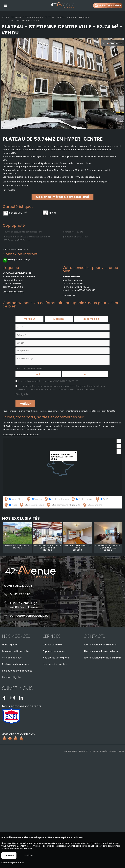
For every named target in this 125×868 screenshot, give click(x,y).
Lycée (11, 505)
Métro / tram (14, 499)
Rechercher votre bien (108, 6)
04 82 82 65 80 (15, 287)
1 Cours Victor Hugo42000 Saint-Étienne (24, 605)
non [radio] (85, 374)
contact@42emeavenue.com (31, 616)
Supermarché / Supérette (63, 505)
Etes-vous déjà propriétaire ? (30, 368)
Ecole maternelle (56, 499)
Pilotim (122, 751)
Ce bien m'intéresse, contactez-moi (63, 197)
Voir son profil (69, 295)
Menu (5, 5)
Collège (103, 499)
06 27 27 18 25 (82, 287)
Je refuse (28, 855)
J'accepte (9, 856)
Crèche (34, 499)
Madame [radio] (59, 319)
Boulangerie (92, 505)
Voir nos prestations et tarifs (15, 249)
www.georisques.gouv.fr (15, 185)
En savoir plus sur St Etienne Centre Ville (21, 434)
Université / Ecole (32, 505)
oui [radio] (38, 374)
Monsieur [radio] (29, 319)
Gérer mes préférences (13, 862)
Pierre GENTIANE (71, 277)
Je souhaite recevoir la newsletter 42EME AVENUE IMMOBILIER (48, 381)
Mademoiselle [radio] (91, 319)
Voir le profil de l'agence (14, 292)
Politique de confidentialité (103, 411)
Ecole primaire (82, 499)
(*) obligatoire (22, 394)
